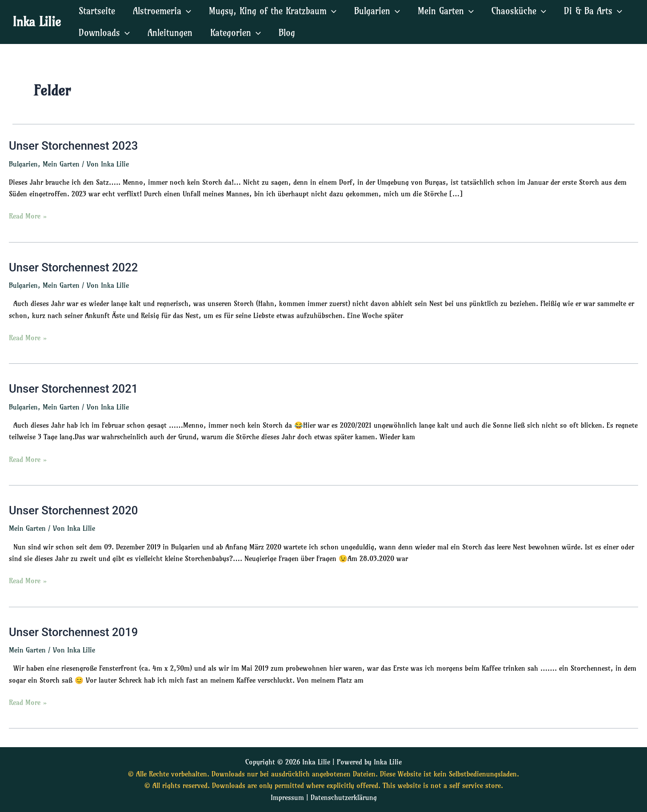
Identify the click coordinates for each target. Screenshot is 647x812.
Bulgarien (23, 164)
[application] (186, 11)
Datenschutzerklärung (344, 797)
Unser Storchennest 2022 (74, 267)
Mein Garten (61, 164)
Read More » (28, 216)
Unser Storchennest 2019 (74, 633)
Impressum (287, 797)
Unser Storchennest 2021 (74, 389)
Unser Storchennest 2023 (74, 146)
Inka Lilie (37, 22)
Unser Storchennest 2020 (74, 511)
